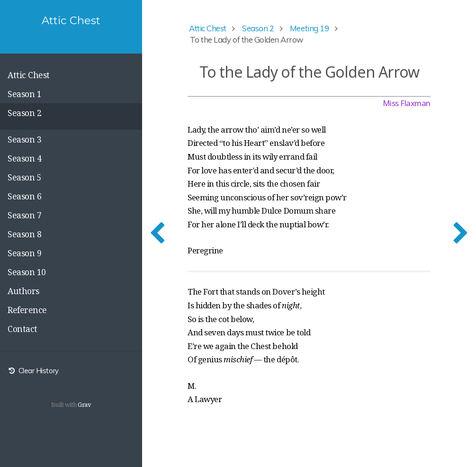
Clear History (33, 371)
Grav (84, 404)
